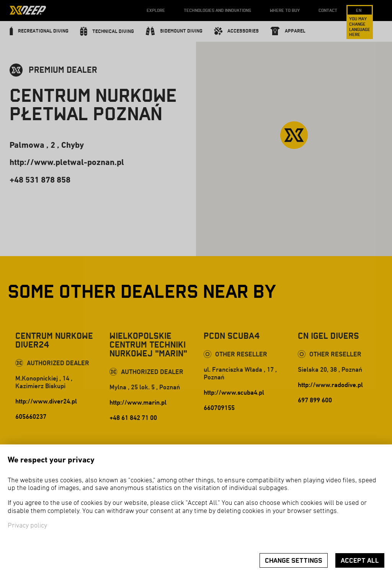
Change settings (294, 561)
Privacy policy (27, 526)
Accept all (360, 561)
